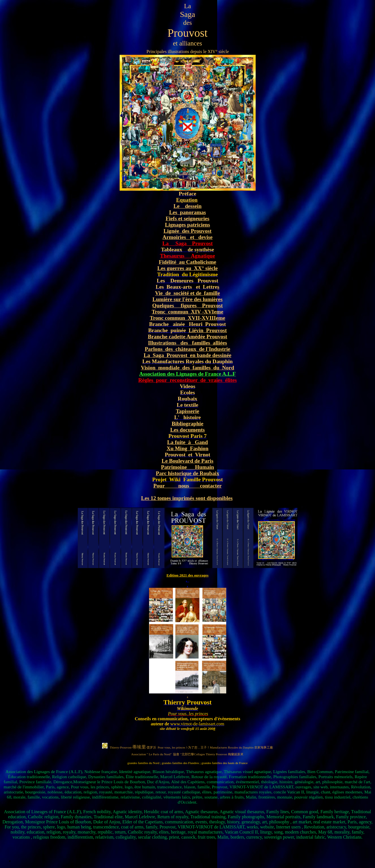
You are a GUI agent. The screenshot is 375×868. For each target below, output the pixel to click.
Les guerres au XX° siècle (187, 268)
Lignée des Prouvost (187, 231)
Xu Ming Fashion (187, 448)
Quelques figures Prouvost (187, 305)
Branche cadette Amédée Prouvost (187, 337)
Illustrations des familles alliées (187, 343)
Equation (187, 200)
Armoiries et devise (188, 237)
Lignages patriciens (187, 225)
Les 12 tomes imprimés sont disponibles (187, 498)
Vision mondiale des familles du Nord (187, 368)
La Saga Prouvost (187, 243)
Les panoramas (187, 212)
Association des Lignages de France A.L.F (187, 374)
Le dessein (187, 206)
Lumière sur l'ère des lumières (187, 299)
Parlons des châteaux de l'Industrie (187, 349)
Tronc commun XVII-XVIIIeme (187, 318)
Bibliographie (187, 424)
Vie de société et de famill (186, 293)
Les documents (187, 430)
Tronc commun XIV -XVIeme (187, 312)
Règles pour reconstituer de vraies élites (188, 380)
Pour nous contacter (187, 486)
